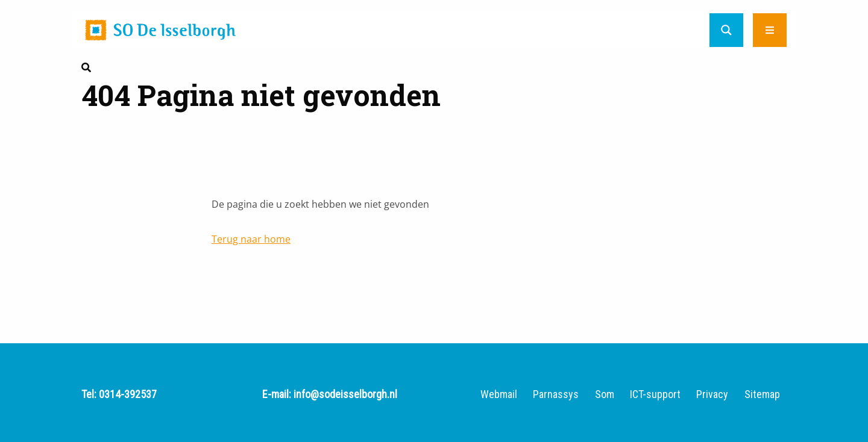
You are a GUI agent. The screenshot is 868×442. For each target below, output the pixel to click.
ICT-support (655, 394)
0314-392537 (128, 394)
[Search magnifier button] (726, 30)
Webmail (499, 394)
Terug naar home (251, 239)
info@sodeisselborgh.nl (345, 394)
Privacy (712, 394)
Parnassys (556, 394)
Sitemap (762, 394)
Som (605, 394)
